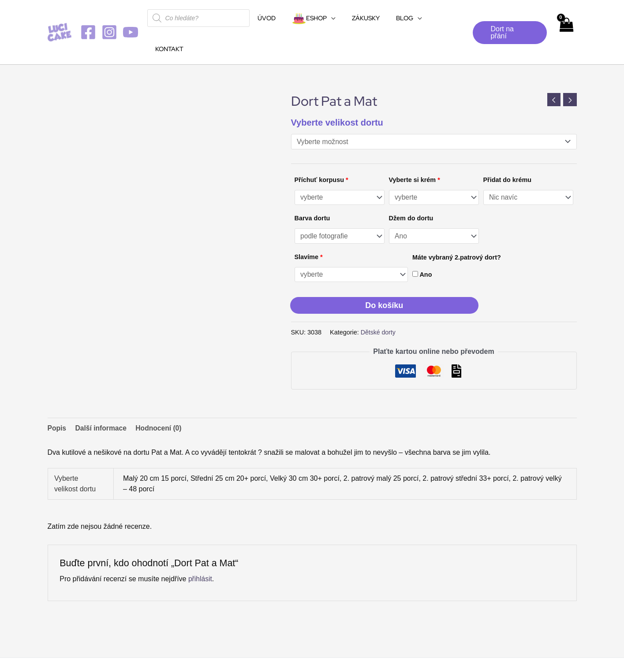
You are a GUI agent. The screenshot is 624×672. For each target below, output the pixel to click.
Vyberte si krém (415, 149)
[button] (508, 17)
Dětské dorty (379, 302)
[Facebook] (88, 17)
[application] (331, 18)
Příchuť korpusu (321, 149)
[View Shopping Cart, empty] (566, 17)
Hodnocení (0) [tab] (161, 398)
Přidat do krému (508, 149)
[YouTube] (131, 17)
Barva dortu (312, 188)
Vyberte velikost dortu (337, 92)
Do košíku (384, 275)
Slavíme (309, 226)
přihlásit (200, 549)
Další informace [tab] (102, 398)
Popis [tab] (57, 398)
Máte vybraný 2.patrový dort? (457, 227)
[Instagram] (109, 17)
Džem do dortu (411, 188)
